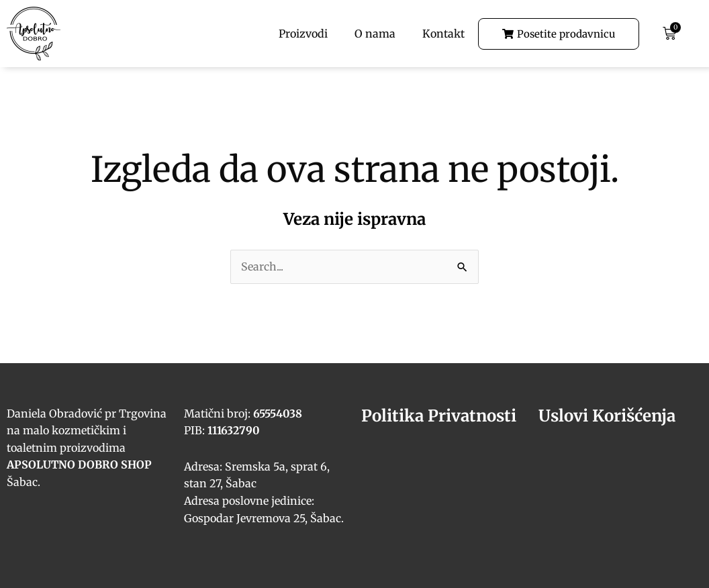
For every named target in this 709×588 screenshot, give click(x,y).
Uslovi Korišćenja (607, 416)
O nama (375, 34)
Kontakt (443, 34)
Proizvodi (303, 34)
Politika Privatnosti (439, 416)
